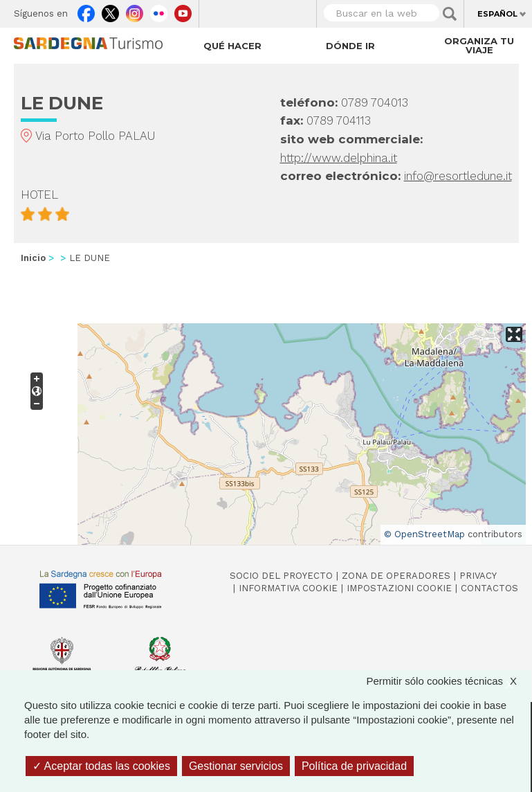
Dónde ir (350, 46)
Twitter (110, 10)
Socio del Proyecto (281, 576)
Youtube (183, 10)
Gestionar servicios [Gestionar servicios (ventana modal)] (236, 766)
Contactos (489, 588)
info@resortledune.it (458, 176)
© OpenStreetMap (424, 534)
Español (497, 14)
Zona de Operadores (396, 576)
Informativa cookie (288, 588)
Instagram (135, 10)
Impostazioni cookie (399, 588)
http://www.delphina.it (339, 158)
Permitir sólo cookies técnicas (448, 681)
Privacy (478, 576)
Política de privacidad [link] (354, 766)
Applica (450, 14)
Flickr (159, 10)
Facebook (86, 10)
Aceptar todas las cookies (101, 766)
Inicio (33, 258)
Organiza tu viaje (479, 45)
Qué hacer (232, 46)
